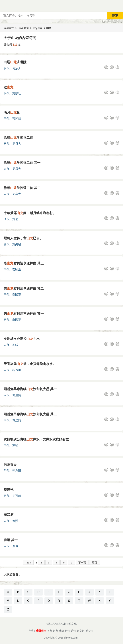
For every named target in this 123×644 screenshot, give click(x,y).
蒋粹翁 (17, 119)
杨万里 (17, 370)
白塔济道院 (15, 62)
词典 (56, 631)
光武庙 (9, 515)
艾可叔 (17, 496)
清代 (7, 219)
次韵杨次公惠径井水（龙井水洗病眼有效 (36, 439)
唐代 (7, 244)
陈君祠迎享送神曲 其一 (24, 314)
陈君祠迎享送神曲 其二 (24, 288)
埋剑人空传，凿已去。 (23, 238)
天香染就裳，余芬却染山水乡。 (30, 364)
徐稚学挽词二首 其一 (22, 163)
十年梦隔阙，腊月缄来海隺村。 (30, 213)
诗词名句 (24, 28)
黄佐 (15, 219)
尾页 (95, 563)
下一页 (82, 563)
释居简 (17, 395)
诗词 (73, 631)
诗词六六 (9, 28)
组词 (67, 631)
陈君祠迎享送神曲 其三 (24, 263)
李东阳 (17, 471)
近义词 (81, 631)
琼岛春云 (10, 465)
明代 (7, 68)
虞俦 (15, 546)
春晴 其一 (11, 540)
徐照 (15, 521)
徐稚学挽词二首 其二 (22, 188)
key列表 (38, 28)
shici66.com (71, 638)
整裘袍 (9, 490)
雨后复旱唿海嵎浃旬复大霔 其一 (30, 389)
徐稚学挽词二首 (18, 138)
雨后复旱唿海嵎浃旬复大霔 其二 (30, 414)
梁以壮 (17, 93)
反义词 (89, 631)
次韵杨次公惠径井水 (22, 339)
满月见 (12, 112)
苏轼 (15, 345)
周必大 (17, 144)
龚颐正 (17, 269)
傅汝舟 (17, 68)
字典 (50, 631)
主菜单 (120, 5)
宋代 (7, 119)
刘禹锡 (17, 244)
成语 (61, 631)
